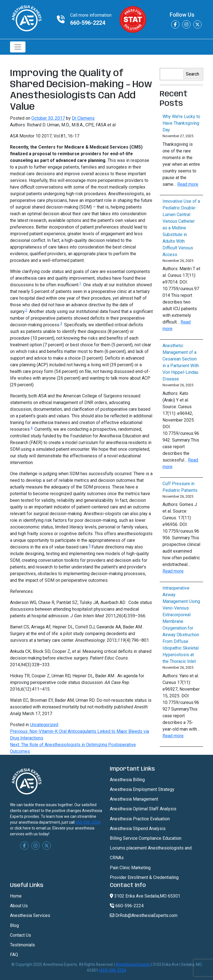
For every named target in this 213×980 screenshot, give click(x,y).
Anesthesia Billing (127, 780)
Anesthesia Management (134, 799)
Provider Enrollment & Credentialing (144, 877)
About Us (19, 906)
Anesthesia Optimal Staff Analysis (143, 809)
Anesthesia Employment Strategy (142, 789)
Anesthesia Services (30, 915)
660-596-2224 (88, 23)
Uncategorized (44, 725)
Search (192, 74)
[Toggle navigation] (18, 47)
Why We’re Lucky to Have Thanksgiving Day (181, 123)
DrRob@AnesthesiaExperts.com (144, 915)
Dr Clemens (83, 118)
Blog (14, 925)
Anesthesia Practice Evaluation (140, 819)
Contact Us (21, 935)
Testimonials (22, 945)
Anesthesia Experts (133, 964)
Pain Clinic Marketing (130, 868)
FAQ (14, 955)
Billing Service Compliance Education (146, 838)
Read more (188, 184)
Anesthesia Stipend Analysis (138, 829)
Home (16, 896)
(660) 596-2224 (113, 970)
